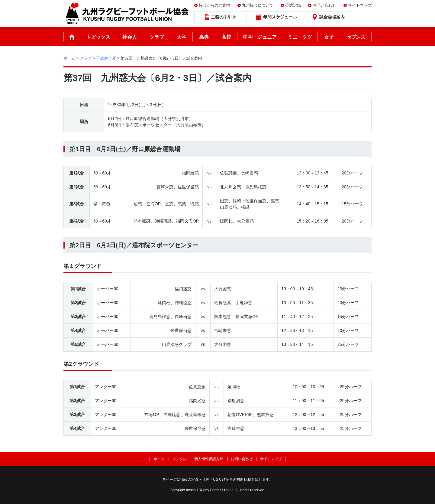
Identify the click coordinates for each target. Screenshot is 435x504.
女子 (329, 37)
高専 (204, 37)
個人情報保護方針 (209, 459)
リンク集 (179, 459)
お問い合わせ (324, 5)
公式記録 (293, 5)
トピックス (98, 37)
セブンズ (356, 37)
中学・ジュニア (260, 37)
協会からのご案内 (214, 5)
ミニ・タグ (300, 37)
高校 (226, 37)
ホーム (72, 37)
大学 (182, 37)
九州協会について (258, 5)
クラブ (157, 37)
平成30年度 (106, 58)
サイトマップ (360, 5)
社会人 (130, 37)
